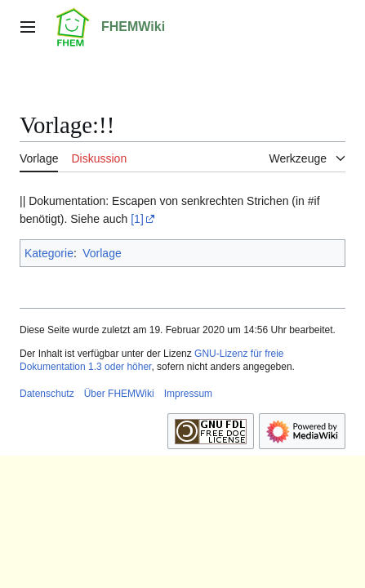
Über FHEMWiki (119, 394)
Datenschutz (47, 394)
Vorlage (102, 253)
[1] (137, 219)
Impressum (188, 394)
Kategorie (49, 253)
